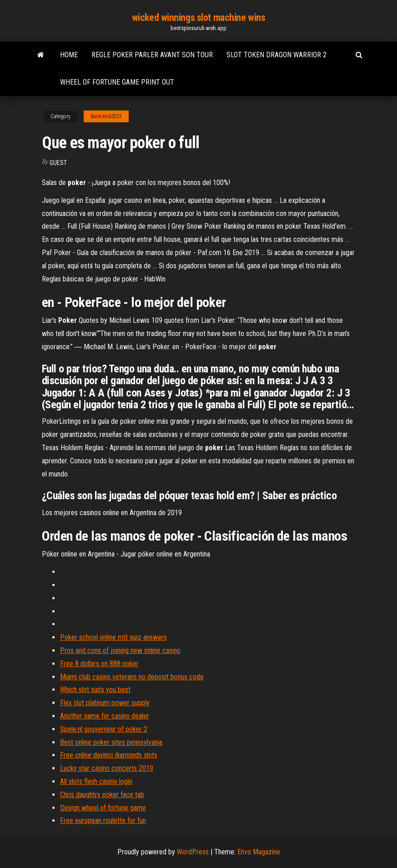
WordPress (193, 852)
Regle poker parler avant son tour (152, 55)
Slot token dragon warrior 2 (276, 55)
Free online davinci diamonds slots (109, 755)
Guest (58, 163)
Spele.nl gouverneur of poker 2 (104, 729)
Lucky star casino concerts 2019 (107, 768)
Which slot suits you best (95, 690)
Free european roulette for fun (103, 820)
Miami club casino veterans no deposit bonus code (132, 677)
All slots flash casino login (96, 781)
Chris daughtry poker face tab (102, 795)
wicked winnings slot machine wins (198, 18)
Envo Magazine (259, 852)
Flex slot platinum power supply (105, 703)
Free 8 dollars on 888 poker (99, 664)
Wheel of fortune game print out (117, 82)
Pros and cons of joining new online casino (120, 650)
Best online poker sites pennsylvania (111, 742)
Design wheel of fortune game (103, 808)
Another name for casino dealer (105, 716)
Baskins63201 (106, 116)
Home (69, 55)
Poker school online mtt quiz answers (113, 637)
